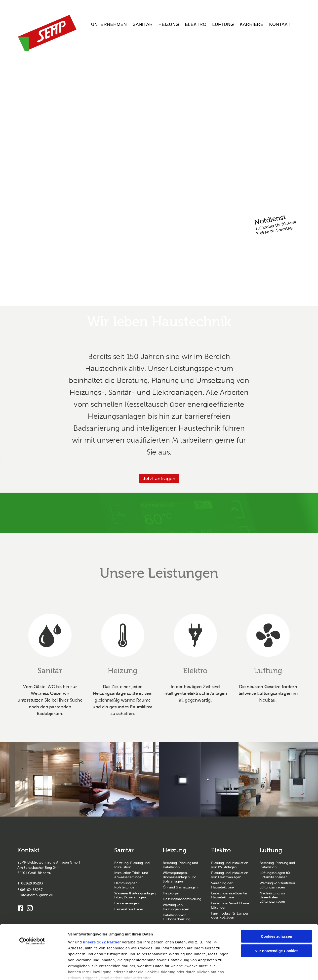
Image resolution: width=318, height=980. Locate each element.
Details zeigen (265, 970)
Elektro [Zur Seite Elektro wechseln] (221, 851)
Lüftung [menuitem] (223, 24)
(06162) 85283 (32, 884)
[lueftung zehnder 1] (278, 780)
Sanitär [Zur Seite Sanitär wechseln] (124, 851)
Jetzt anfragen (159, 478)
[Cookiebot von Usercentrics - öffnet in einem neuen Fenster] (32, 908)
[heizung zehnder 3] (119, 780)
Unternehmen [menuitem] (109, 24)
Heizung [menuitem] (169, 24)
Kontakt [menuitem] (280, 24)
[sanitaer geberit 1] (40, 780)
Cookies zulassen (277, 903)
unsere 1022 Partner (102, 909)
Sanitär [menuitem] (143, 24)
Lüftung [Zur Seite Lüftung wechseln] (271, 851)
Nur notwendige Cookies (277, 918)
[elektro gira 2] (199, 780)
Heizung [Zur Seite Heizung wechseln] (175, 851)
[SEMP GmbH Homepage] (47, 33)
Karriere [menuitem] (252, 24)
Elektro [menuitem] (196, 24)
